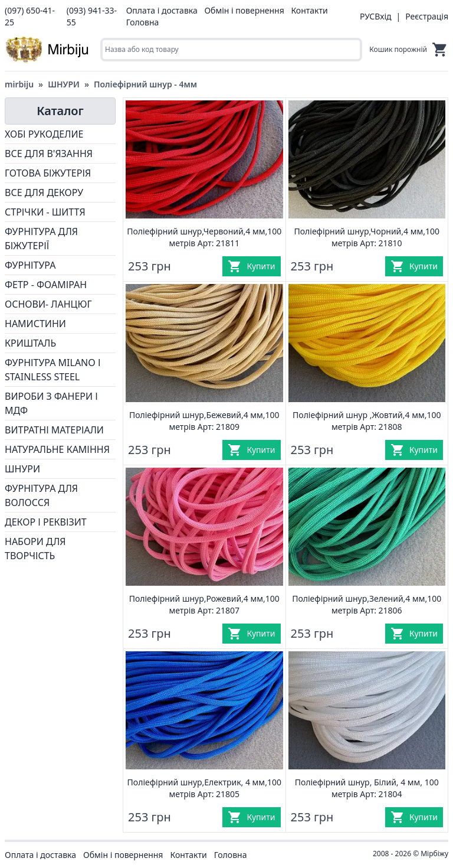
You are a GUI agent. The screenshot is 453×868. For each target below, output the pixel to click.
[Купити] (251, 266)
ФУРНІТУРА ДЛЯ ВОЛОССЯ (41, 495)
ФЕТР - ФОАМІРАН (46, 285)
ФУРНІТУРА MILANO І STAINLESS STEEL (52, 370)
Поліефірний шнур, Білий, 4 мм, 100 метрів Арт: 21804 (367, 788)
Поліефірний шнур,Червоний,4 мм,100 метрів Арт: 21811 (204, 237)
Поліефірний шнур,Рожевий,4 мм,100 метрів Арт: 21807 (204, 604)
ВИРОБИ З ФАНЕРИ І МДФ (51, 403)
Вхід (383, 16)
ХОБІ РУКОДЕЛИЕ (44, 134)
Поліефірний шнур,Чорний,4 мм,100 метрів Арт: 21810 (367, 237)
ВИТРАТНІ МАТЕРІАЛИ (54, 430)
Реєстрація (427, 16)
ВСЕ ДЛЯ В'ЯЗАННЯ (49, 154)
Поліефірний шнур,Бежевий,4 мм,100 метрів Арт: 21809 (204, 421)
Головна (143, 22)
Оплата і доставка (162, 10)
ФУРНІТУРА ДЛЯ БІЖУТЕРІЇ (41, 239)
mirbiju (19, 84)
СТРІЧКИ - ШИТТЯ (45, 212)
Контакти (309, 10)
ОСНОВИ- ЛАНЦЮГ (48, 304)
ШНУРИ (64, 84)
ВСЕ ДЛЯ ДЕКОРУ (44, 192)
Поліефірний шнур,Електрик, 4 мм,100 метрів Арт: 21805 (204, 788)
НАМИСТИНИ (35, 324)
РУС (367, 16)
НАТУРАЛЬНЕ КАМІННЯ (57, 449)
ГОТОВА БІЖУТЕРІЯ (48, 173)
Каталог (60, 111)
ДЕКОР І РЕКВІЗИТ (46, 522)
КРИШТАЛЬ (30, 343)
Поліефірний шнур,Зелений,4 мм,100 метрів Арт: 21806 (367, 604)
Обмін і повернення (244, 10)
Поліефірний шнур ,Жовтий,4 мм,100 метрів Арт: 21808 (367, 421)
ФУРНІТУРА (30, 265)
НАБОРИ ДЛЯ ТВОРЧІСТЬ (35, 549)
